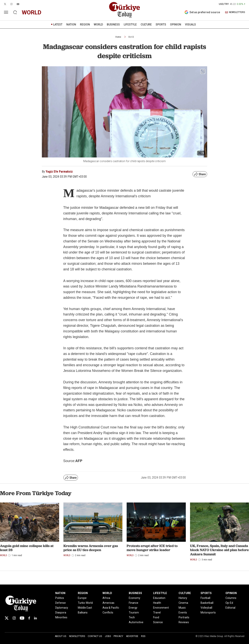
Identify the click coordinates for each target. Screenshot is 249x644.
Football (205, 598)
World (131, 37)
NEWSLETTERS (235, 12)
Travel (157, 613)
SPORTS (161, 24)
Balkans (83, 613)
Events (183, 613)
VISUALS (190, 24)
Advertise (132, 636)
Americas (108, 603)
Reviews (184, 622)
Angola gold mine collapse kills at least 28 (27, 548)
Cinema (183, 603)
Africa (106, 598)
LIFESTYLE (130, 24)
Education (159, 598)
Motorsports (208, 613)
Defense (60, 603)
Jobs (108, 636)
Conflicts (108, 613)
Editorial (230, 608)
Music (182, 608)
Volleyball (206, 608)
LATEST (58, 24)
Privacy (118, 636)
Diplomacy (62, 608)
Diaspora (61, 613)
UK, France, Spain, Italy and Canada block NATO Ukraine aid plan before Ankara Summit (219, 550)
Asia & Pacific (111, 608)
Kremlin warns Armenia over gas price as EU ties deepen (91, 548)
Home (118, 37)
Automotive (136, 622)
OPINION (176, 24)
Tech (132, 617)
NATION (71, 24)
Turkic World (85, 603)
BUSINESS (113, 24)
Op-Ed (229, 603)
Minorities (61, 617)
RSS (143, 636)
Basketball (207, 603)
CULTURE (146, 24)
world (32, 12)
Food (156, 617)
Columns (231, 598)
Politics (60, 598)
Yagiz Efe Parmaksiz (59, 172)
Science (158, 622)
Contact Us (95, 636)
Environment (161, 608)
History (183, 598)
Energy (133, 608)
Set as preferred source (202, 12)
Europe (82, 598)
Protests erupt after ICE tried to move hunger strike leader (152, 548)
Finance (134, 603)
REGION (85, 24)
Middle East (85, 608)
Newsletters (77, 636)
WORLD (98, 24)
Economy (135, 598)
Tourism (134, 613)
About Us (60, 636)
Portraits (184, 617)
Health (157, 603)
